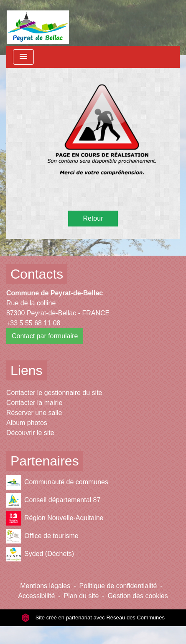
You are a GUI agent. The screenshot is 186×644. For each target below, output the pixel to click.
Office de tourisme (42, 536)
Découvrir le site (30, 433)
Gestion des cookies (138, 596)
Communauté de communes (57, 482)
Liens (27, 370)
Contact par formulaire (45, 336)
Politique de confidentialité (118, 586)
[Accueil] (38, 23)
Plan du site (82, 596)
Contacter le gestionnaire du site (54, 393)
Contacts (37, 274)
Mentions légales (45, 586)
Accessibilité (36, 596)
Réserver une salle (34, 413)
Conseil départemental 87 (53, 500)
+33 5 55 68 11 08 (33, 323)
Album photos (27, 423)
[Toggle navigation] (23, 57)
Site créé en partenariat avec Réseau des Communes (93, 618)
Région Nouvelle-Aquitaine (55, 518)
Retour (93, 218)
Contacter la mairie (34, 403)
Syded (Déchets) (40, 554)
